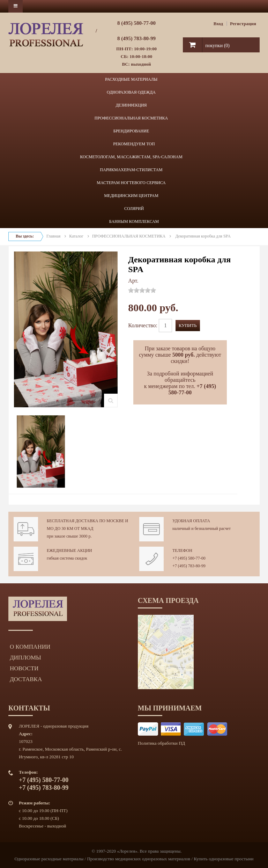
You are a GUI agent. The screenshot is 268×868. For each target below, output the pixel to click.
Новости (24, 668)
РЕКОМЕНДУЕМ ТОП (134, 144)
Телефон (182, 550)
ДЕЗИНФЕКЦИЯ (131, 105)
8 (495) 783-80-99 (136, 38)
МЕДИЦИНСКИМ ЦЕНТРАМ (131, 196)
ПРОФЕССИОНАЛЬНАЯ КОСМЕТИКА (131, 118)
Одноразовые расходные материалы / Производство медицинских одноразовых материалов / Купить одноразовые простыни (134, 859)
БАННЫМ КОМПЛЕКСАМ (134, 221)
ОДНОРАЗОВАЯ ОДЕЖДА (131, 92)
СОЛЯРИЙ (134, 209)
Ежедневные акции (69, 550)
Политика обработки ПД (162, 743)
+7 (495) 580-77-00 (189, 558)
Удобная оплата (191, 521)
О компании (30, 647)
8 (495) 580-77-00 (136, 23)
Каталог (76, 236)
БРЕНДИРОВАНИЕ (131, 131)
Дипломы (25, 658)
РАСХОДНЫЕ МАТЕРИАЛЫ (131, 79)
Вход (218, 24)
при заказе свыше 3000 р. (69, 536)
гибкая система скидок (67, 558)
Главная (53, 236)
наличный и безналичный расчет (202, 528)
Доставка (26, 679)
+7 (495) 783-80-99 (189, 566)
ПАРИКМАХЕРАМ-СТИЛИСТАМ (131, 170)
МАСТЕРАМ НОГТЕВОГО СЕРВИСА (131, 183)
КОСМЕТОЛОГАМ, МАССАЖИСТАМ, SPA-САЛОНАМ (131, 157)
